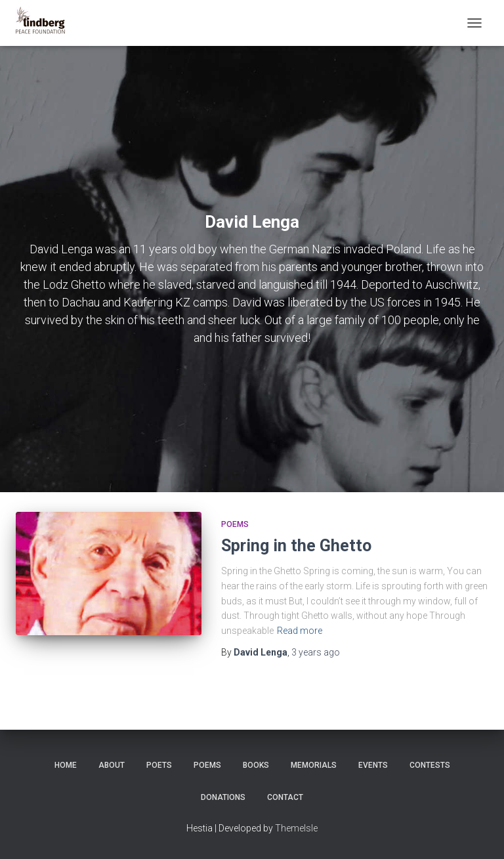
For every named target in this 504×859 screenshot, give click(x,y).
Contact (285, 797)
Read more (300, 631)
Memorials (314, 765)
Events (373, 765)
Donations (223, 797)
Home (66, 765)
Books (256, 765)
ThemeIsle (296, 828)
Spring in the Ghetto (296, 546)
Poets (159, 765)
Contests (430, 765)
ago (316, 652)
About (112, 765)
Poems (235, 524)
